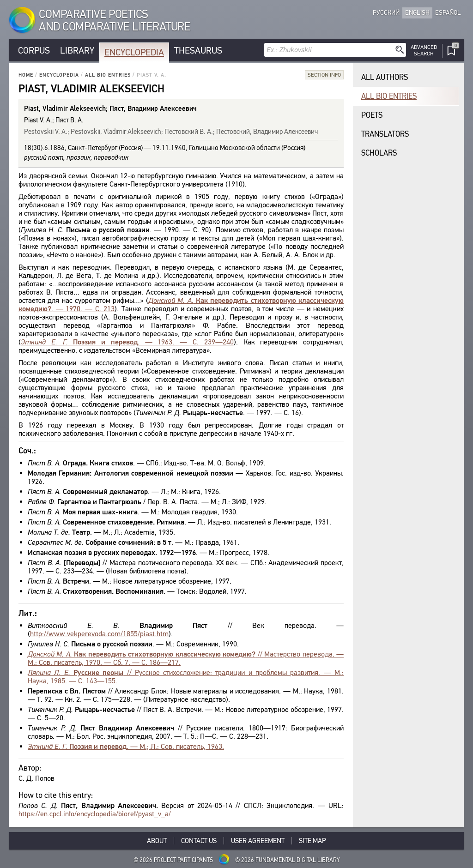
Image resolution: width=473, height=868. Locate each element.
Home (26, 75)
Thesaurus (198, 51)
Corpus (34, 51)
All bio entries (108, 75)
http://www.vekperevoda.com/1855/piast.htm (99, 634)
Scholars (379, 153)
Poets (372, 115)
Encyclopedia (134, 52)
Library (77, 51)
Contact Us (199, 841)
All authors (385, 77)
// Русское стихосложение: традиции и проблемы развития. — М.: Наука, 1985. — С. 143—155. (186, 677)
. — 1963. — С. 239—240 (127, 342)
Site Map (312, 841)
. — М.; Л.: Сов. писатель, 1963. (126, 746)
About (157, 841)
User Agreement (258, 841)
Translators (385, 134)
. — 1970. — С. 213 (181, 304)
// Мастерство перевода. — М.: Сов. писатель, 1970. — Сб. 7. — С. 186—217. (186, 658)
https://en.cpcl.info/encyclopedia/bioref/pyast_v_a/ (95, 814)
